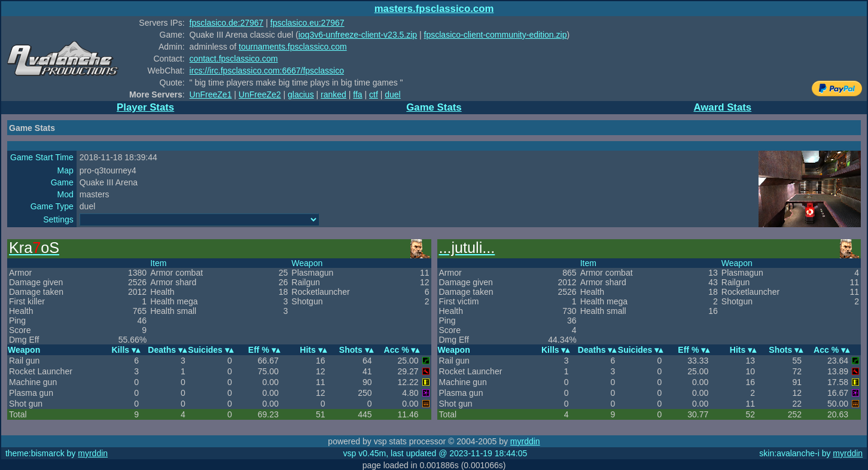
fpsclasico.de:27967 (227, 23)
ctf (374, 94)
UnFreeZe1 (211, 94)
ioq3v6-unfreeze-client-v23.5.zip (358, 35)
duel (392, 94)
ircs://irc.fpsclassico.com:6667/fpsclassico (267, 71)
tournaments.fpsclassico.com (293, 47)
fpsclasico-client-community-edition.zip (496, 35)
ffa (357, 94)
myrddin (525, 441)
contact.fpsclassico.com (234, 59)
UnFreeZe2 (260, 94)
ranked (334, 94)
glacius (301, 94)
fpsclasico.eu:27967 (307, 23)
